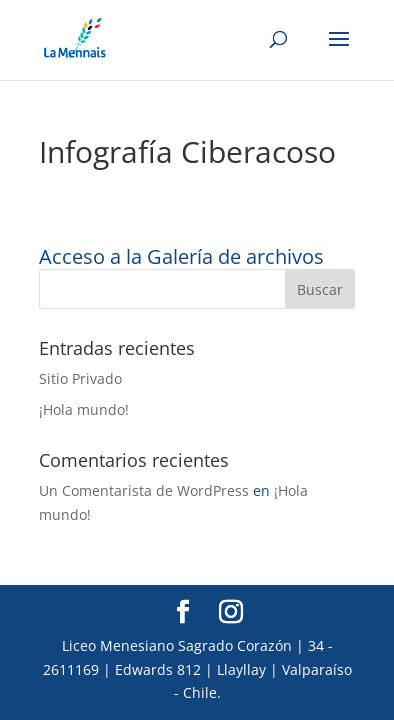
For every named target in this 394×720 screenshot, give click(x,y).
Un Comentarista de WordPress (144, 490)
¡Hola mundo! (84, 409)
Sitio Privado (80, 378)
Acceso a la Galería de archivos (181, 256)
